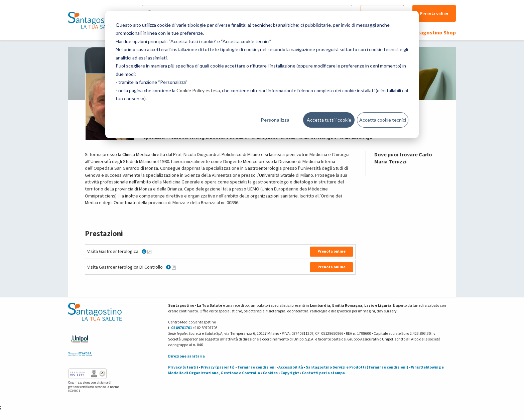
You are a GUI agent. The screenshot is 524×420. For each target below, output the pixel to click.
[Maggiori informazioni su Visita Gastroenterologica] (149, 252)
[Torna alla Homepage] (93, 20)
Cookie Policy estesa (198, 90)
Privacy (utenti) (183, 367)
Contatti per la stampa (323, 373)
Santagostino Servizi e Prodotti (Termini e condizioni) (357, 367)
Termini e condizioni (256, 367)
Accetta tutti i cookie (329, 120)
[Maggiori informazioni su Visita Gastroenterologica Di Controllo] (174, 267)
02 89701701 (181, 328)
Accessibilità (291, 367)
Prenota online (434, 13)
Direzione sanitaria (186, 356)
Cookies (270, 373)
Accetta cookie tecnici (383, 120)
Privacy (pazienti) (218, 367)
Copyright (290, 373)
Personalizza (275, 120)
